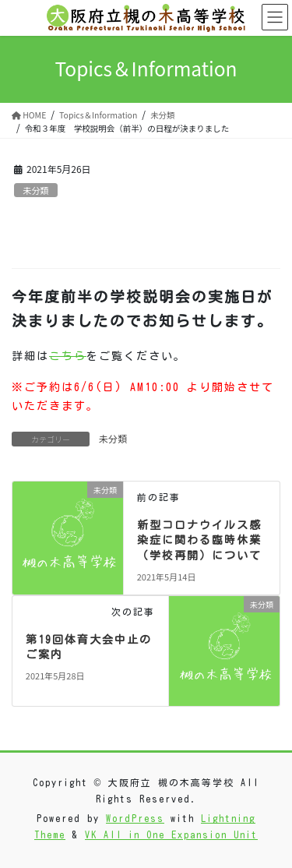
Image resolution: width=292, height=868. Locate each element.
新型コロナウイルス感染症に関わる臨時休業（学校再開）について (199, 540)
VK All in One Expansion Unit (171, 834)
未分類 (36, 190)
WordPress (135, 818)
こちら (68, 356)
